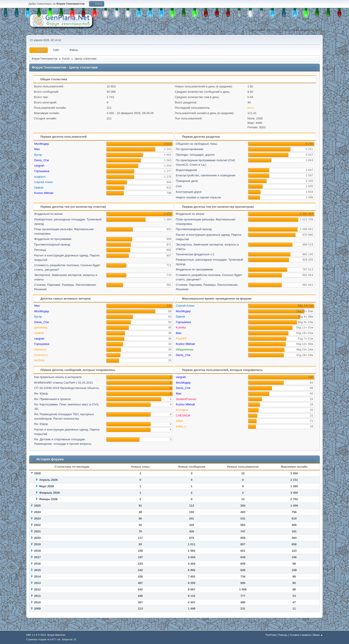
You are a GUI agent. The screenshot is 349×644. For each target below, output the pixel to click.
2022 (37, 525)
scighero (40, 177)
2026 (37, 473)
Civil (179, 186)
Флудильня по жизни (49, 214)
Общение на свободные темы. (197, 144)
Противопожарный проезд (52, 245)
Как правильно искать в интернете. (58, 377)
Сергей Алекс (44, 182)
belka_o (181, 426)
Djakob (39, 188)
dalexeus (40, 349)
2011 (37, 596)
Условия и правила (300, 635)
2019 (37, 544)
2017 (37, 557)
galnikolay (41, 327)
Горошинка (42, 171)
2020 (37, 538)
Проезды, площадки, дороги (195, 155)
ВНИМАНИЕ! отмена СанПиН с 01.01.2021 (64, 383)
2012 (37, 589)
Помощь (283, 635)
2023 (37, 518)
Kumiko (181, 327)
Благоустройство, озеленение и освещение (206, 175)
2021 (37, 531)
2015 (37, 570)
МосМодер (42, 144)
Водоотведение (187, 170)
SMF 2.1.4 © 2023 (36, 635)
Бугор (38, 155)
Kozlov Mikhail (44, 193)
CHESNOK (183, 416)
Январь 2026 (48, 499)
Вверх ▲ (318, 635)
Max (37, 149)
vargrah (39, 166)
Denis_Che (42, 160)
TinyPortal (271, 635)
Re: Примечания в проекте (53, 399)
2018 (37, 551)
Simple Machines (56, 635)
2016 (37, 564)
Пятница (40, 250)
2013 (37, 583)
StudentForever (186, 399)
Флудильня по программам (53, 239)
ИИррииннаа (185, 349)
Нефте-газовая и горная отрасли (198, 197)
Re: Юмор (41, 393)
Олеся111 (41, 355)
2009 (37, 609)
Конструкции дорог (189, 192)
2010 (37, 602)
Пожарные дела (187, 181)
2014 (37, 577)
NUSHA (40, 360)
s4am (180, 421)
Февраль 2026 (50, 493)
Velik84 (39, 333)
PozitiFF (181, 339)
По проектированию (190, 149)
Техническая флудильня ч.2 (195, 254)
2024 (37, 512)
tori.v (251, 108)
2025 (37, 506)
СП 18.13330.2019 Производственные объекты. (67, 388)
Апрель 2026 (48, 480)
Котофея (182, 410)
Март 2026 (47, 486)
